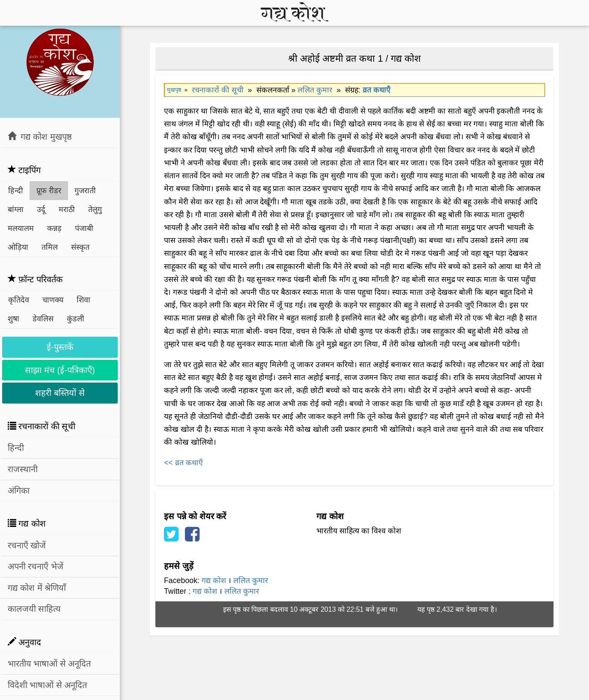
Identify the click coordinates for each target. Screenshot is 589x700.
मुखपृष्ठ (174, 90)
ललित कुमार (315, 90)
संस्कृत (80, 247)
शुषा (13, 319)
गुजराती (85, 191)
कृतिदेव (19, 300)
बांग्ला (16, 209)
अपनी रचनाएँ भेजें (36, 566)
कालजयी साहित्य (34, 609)
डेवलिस (43, 319)
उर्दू (41, 209)
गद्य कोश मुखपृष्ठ (40, 136)
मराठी (67, 209)
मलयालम (21, 228)
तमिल (50, 247)
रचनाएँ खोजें (27, 545)
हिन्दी (16, 191)
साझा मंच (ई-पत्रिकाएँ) (60, 370)
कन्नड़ (54, 228)
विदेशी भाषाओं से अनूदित (48, 685)
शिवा (83, 300)
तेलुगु (95, 209)
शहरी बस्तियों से (60, 393)
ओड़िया (18, 247)
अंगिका (19, 491)
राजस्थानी (23, 469)
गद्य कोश (214, 580)
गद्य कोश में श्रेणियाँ (37, 588)
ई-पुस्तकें (60, 347)
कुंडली (76, 319)
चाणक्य (53, 300)
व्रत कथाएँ (376, 90)
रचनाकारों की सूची (218, 90)
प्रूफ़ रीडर (49, 191)
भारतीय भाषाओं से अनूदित (49, 664)
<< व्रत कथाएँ (183, 463)
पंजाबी (84, 228)
